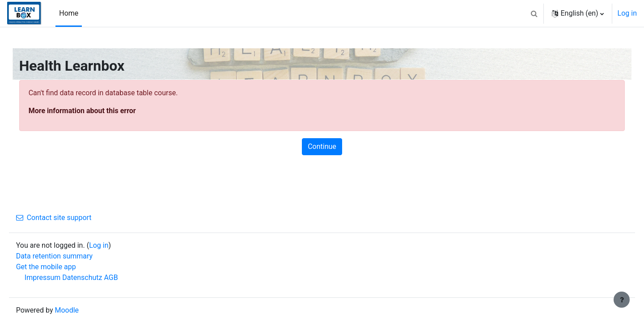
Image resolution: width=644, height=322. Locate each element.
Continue (322, 146)
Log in (627, 13)
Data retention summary (67, 256)
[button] (534, 13)
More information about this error (95, 111)
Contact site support (66, 218)
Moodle (80, 310)
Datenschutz (95, 278)
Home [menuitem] (69, 13)
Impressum (55, 278)
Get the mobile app (59, 267)
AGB (124, 278)
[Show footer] (622, 300)
